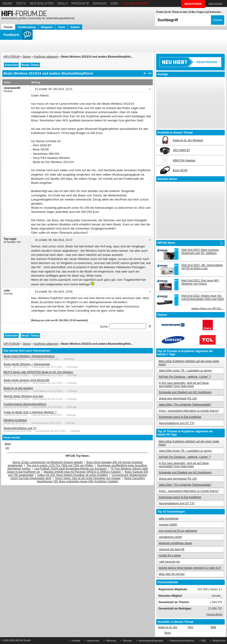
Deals (63, 3)
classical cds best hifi (172, 549)
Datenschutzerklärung (182, 641)
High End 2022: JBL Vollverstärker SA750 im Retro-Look (202, 267)
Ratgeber (47, 27)
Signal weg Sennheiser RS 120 (178, 398)
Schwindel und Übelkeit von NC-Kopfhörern (185, 392)
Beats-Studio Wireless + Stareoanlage (27, 364)
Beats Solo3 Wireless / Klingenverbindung (29, 356)
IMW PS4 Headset (184, 160)
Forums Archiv (214, 614)
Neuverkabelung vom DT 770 (177, 423)
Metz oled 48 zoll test (172, 574)
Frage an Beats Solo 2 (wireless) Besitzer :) (30, 412)
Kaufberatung (27, 27)
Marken (100, 3)
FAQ (203, 641)
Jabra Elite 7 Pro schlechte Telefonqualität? (185, 405)
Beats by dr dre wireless (18, 388)
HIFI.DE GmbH (23, 640)
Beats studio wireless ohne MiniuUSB (26, 380)
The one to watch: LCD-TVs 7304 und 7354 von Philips (60, 465)
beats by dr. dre (168, 627)
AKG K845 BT (181, 150)
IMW (213, 627)
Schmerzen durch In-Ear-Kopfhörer (180, 417)
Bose (168, 633)
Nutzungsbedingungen (151, 641)
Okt (7, 448)
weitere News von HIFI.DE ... (207, 308)
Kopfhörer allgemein (46, 57)
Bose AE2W (180, 170)
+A (150, 73)
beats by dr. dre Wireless (188, 140)
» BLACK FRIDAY (135, 3)
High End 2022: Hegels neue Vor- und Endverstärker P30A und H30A (203, 297)
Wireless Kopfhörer (15, 420)
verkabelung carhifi (170, 537)
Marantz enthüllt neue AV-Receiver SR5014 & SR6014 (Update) (83, 472)
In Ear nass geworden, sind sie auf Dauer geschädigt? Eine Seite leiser (184, 385)
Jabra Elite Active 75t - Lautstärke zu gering (185, 371)
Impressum (93, 641)
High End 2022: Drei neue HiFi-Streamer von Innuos (200, 282)
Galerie (75, 27)
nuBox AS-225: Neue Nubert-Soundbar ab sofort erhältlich (73, 475)
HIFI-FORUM (12, 57)
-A (144, 73)
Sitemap (127, 641)
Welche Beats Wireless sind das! (24, 396)
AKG (190, 627)
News (7, 3)
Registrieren (219, 641)
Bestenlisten (42, 3)
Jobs (114, 3)
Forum (8, 27)
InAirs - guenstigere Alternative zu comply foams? (189, 411)
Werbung (111, 641)
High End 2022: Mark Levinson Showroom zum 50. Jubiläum (200, 251)
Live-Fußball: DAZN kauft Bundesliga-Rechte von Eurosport (70, 469)
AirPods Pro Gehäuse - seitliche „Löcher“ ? (185, 377)
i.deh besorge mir (169, 562)
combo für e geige (170, 556)
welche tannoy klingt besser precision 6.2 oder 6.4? (190, 568)
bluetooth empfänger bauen (176, 543)
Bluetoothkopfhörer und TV (20, 428)
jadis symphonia (169, 518)
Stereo (27, 57)
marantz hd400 (168, 525)
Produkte (80, 3)
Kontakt (76, 641)
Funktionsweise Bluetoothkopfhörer (25, 404)
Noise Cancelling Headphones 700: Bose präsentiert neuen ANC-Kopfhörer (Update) (91, 480)
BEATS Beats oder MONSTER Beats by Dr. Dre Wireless (38, 372)
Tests (21, 3)
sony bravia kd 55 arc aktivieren (178, 531)
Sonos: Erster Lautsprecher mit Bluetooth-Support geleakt (48, 462)
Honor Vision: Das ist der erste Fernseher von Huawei (88, 478)
